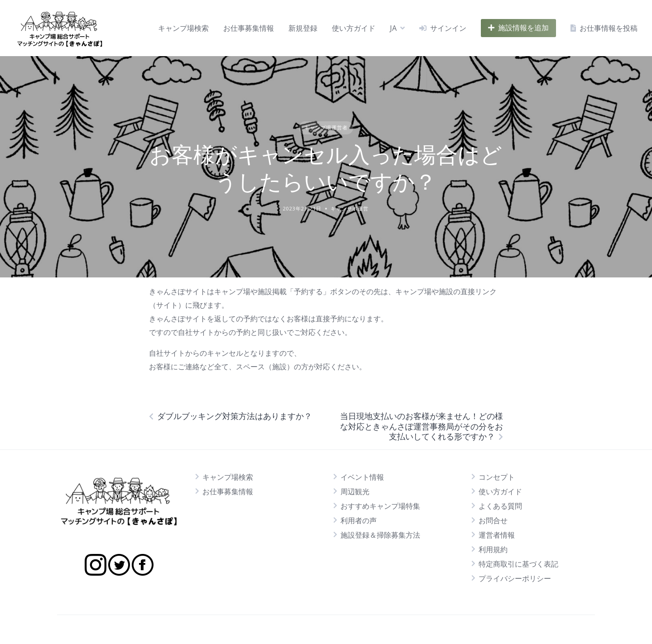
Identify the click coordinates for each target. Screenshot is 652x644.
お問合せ (493, 520)
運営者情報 (497, 535)
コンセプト (497, 477)
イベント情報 (362, 477)
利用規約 (493, 549)
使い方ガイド (354, 28)
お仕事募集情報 (249, 28)
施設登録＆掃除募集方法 (380, 535)
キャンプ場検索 (183, 28)
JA (393, 28)
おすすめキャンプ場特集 (380, 506)
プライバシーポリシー (515, 578)
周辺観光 (355, 491)
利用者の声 (359, 520)
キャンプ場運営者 (326, 127)
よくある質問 (500, 506)
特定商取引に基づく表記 (518, 564)
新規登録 (303, 28)
